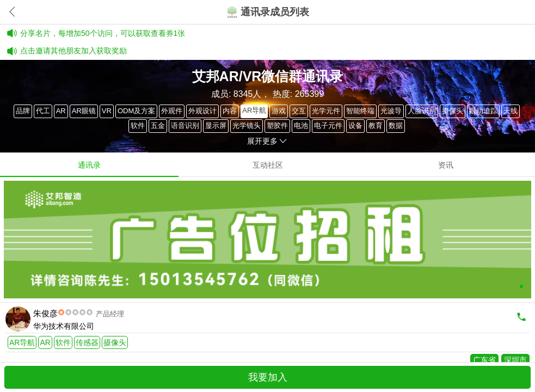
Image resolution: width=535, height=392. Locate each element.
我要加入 (268, 377)
